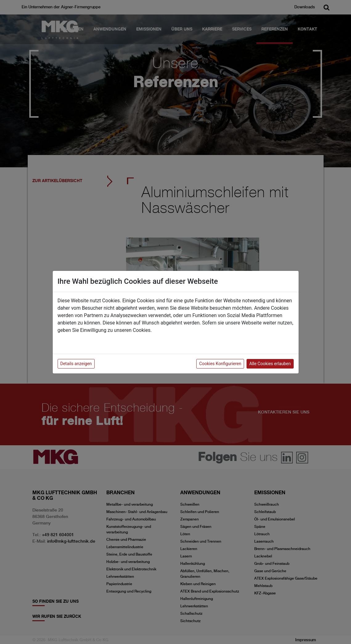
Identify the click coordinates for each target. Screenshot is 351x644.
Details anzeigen (76, 364)
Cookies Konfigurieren (220, 364)
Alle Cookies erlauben (270, 364)
